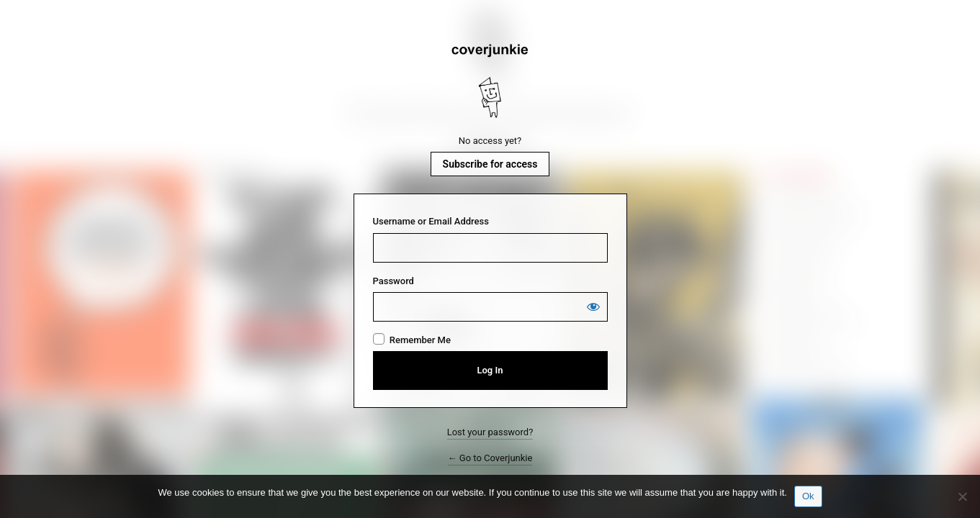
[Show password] (593, 306)
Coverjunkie (490, 81)
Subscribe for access (490, 164)
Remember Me (420, 340)
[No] (962, 496)
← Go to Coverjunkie (490, 458)
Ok (808, 496)
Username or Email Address (431, 221)
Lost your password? (490, 432)
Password (394, 281)
